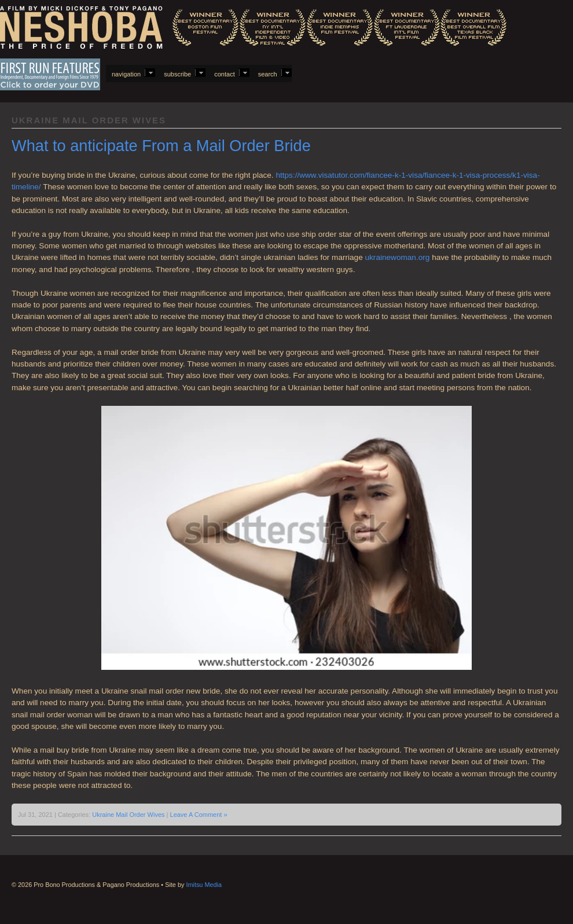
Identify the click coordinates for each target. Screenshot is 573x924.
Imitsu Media (204, 885)
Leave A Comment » (199, 815)
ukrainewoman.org (398, 257)
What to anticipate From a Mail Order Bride (161, 146)
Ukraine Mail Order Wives (128, 815)
